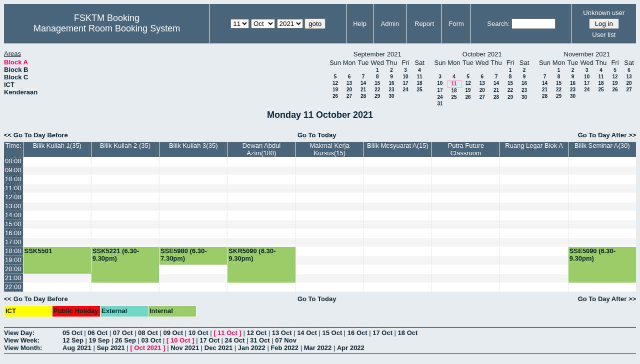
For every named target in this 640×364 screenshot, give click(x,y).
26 (335, 96)
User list (604, 35)
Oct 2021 (147, 348)
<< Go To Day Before (36, 135)
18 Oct (408, 333)
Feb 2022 (284, 348)
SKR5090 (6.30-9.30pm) (252, 255)
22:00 (13, 287)
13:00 (13, 206)
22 (377, 90)
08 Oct (148, 333)
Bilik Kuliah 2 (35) (125, 146)
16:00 (13, 233)
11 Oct (227, 333)
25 (419, 90)
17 (405, 83)
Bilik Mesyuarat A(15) (398, 146)
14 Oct (307, 333)
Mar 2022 (318, 348)
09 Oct (173, 333)
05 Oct (72, 333)
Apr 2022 (351, 348)
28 (363, 96)
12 (335, 83)
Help (360, 24)
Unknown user (604, 13)
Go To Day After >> (607, 135)
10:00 (13, 179)
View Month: (23, 348)
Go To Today (317, 135)
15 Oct (332, 333)
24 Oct (235, 340)
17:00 (13, 242)
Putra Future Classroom (466, 149)
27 (349, 96)
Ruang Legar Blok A (534, 146)
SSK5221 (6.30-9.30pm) (116, 255)
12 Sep (73, 340)
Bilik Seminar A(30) (602, 146)
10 (405, 77)
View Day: (19, 333)
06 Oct (97, 333)
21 (363, 90)
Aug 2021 (77, 348)
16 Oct (357, 333)
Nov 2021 (185, 348)
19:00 (13, 260)
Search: (498, 24)
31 (440, 104)
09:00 (13, 170)
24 (405, 90)
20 (349, 90)
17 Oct (382, 333)
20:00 (13, 269)
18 (419, 83)
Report (424, 24)
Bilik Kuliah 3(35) (193, 146)
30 (391, 96)
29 (377, 96)
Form (456, 24)
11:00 (13, 188)
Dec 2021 (218, 348)
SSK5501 (38, 251)
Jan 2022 (252, 348)
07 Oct (123, 333)
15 (377, 83)
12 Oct (256, 333)
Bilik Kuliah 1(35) (57, 146)
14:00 (13, 215)
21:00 (13, 278)
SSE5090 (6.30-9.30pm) (593, 255)
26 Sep (125, 340)
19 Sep (99, 340)
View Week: (22, 340)
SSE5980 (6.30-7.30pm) (184, 255)
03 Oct (151, 340)
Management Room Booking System (107, 28)
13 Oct (282, 333)
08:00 (13, 161)
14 (363, 83)
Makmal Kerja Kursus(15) (329, 149)
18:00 (13, 251)
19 (335, 90)
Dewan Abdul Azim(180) (262, 149)
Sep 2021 (110, 348)
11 (419, 77)
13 (349, 83)
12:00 (13, 197)
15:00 (13, 224)
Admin (390, 24)
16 (391, 83)
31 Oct (260, 340)
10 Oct (198, 333)
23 (391, 90)
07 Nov (286, 340)
